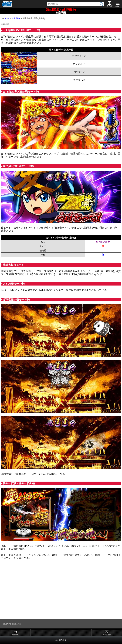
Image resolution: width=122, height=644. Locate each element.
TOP (7, 18)
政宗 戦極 (16, 18)
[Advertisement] (61, 591)
